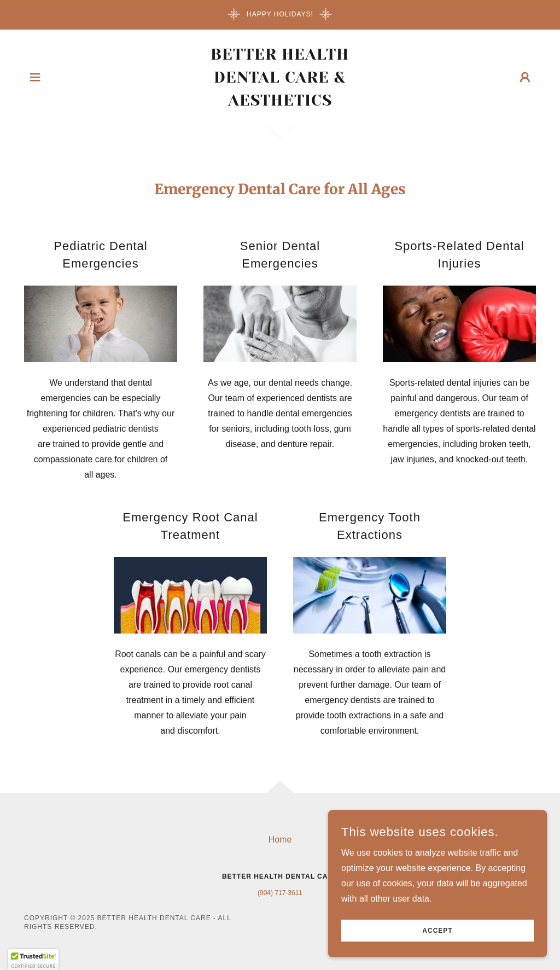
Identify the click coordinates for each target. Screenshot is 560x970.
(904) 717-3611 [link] (280, 893)
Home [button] (280, 840)
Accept (437, 931)
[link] (280, 103)
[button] (35, 77)
